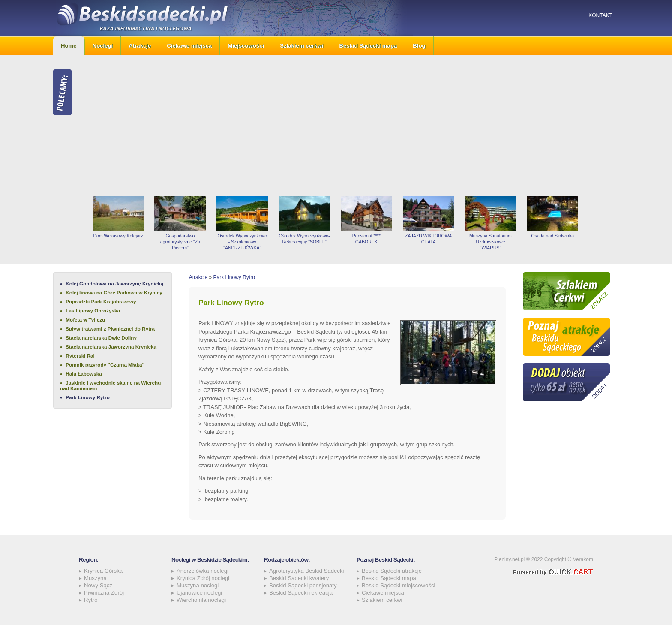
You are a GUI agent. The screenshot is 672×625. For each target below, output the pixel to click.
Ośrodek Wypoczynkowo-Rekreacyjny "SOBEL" (304, 239)
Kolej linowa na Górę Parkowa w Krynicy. (114, 293)
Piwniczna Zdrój (104, 593)
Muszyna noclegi (198, 585)
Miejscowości (246, 46)
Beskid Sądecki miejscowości (399, 585)
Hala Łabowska (84, 374)
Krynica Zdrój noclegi (203, 578)
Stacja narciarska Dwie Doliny (101, 338)
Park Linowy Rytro (88, 397)
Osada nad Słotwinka (553, 236)
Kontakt (600, 15)
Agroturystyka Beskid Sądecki (306, 571)
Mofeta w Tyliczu (85, 320)
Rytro (91, 600)
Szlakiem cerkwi (301, 46)
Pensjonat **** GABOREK (366, 239)
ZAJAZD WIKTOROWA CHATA (428, 239)
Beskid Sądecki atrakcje (392, 571)
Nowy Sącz (98, 585)
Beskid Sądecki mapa (368, 46)
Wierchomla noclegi (201, 600)
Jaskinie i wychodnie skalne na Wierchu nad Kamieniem (110, 385)
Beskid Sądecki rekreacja (301, 593)
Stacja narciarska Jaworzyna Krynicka (111, 347)
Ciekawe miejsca (189, 46)
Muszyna (95, 578)
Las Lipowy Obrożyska (93, 311)
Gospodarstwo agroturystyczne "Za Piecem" (180, 242)
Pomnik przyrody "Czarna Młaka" (105, 365)
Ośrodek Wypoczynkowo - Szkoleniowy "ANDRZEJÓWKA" (242, 242)
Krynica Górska (103, 571)
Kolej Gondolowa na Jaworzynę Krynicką (114, 284)
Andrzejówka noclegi (202, 571)
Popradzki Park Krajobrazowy (101, 302)
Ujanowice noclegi (199, 593)
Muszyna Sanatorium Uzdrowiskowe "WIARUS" (490, 242)
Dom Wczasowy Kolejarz (118, 236)
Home (69, 46)
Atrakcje (140, 46)
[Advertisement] (353, 126)
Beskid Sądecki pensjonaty (303, 585)
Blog (419, 46)
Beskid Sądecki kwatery (299, 578)
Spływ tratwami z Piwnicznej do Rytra (110, 329)
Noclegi (103, 46)
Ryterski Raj (80, 356)
